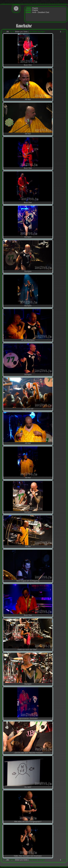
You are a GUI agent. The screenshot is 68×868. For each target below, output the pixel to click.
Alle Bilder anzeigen (37, 32)
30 (11, 32)
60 (14, 32)
